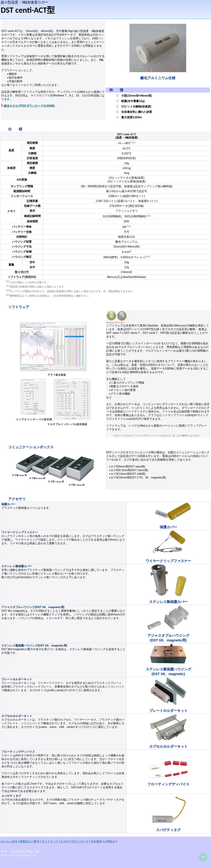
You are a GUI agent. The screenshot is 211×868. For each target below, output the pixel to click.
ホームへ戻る (9, 841)
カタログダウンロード (75, 841)
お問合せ (110, 841)
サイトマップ (50, 841)
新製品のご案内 (30, 841)
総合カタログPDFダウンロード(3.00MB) (29, 106)
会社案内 (96, 841)
